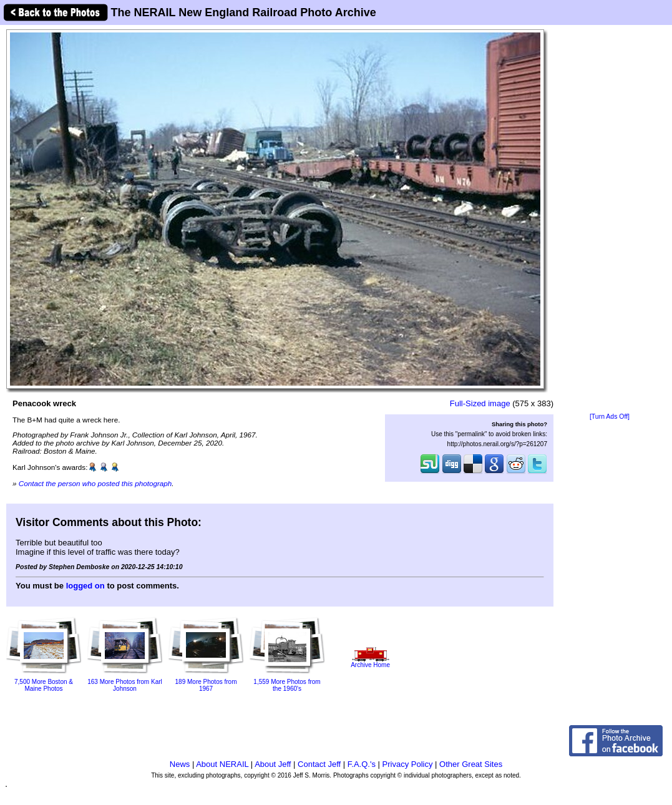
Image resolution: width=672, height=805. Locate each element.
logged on (85, 586)
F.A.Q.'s (362, 764)
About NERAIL (222, 764)
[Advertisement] (610, 220)
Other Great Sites (471, 764)
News (180, 764)
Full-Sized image (480, 403)
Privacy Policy (408, 764)
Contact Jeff (319, 764)
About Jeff (273, 764)
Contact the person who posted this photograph (95, 483)
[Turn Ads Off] (610, 417)
